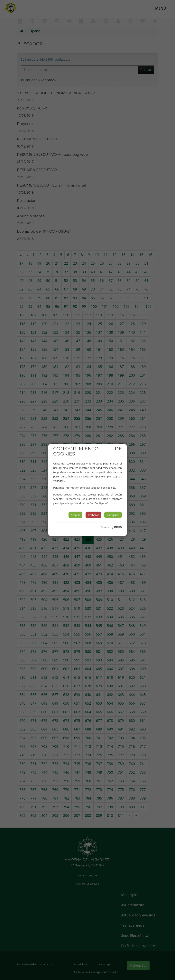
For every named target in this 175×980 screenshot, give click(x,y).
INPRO (118, 527)
